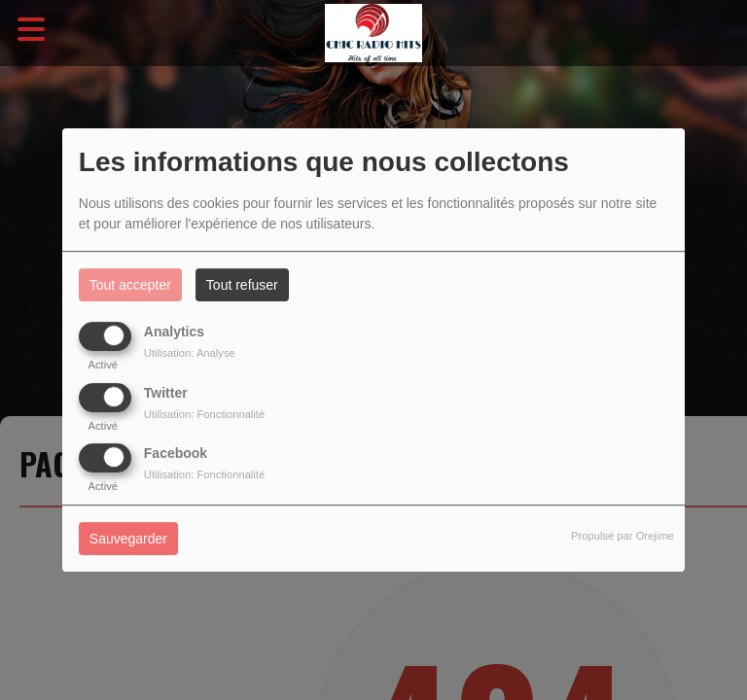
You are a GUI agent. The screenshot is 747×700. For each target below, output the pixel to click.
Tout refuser (242, 285)
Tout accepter (130, 285)
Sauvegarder (128, 539)
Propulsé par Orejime (622, 536)
